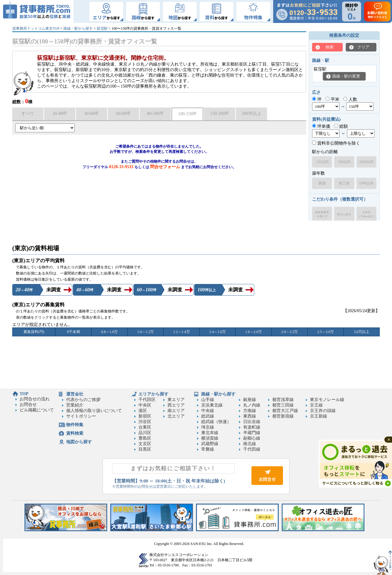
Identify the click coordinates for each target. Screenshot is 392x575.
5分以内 (344, 162)
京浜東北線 (212, 405)
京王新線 (318, 416)
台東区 (145, 427)
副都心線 (252, 438)
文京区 (145, 444)
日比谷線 (252, 422)
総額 (341, 126)
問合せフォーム (165, 167)
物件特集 (75, 425)
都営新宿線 (283, 416)
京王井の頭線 (323, 411)
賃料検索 (75, 433)
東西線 (250, 416)
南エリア (176, 411)
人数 (350, 99)
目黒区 (145, 449)
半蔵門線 (252, 433)
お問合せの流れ (35, 399)
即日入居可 (344, 214)
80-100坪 (155, 113)
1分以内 (322, 162)
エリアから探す (153, 394)
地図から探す (79, 442)
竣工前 (344, 183)
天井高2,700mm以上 (366, 214)
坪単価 (321, 126)
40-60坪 (92, 113)
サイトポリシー (81, 416)
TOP (24, 394)
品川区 (145, 433)
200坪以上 (252, 113)
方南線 (250, 411)
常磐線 (208, 449)
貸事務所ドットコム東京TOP (36, 28)
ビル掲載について (37, 410)
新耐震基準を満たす (322, 214)
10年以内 (366, 183)
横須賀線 (210, 438)
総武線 (208, 416)
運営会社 (75, 394)
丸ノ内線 (252, 405)
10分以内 (366, 162)
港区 (143, 411)
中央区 (145, 405)
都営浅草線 (283, 400)
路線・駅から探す (78, 28)
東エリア (176, 400)
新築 (322, 183)
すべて (28, 113)
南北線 (250, 444)
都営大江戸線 (285, 411)
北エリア (176, 416)
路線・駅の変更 (346, 76)
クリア (363, 47)
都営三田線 (283, 405)
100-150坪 (188, 114)
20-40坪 (60, 113)
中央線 (208, 411)
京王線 (316, 405)
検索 (330, 47)
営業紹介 (75, 405)
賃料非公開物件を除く (336, 143)
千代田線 (252, 449)
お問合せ (28, 405)
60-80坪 (124, 113)
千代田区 (147, 400)
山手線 (208, 400)
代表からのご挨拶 (83, 400)
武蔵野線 (210, 444)
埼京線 (208, 427)
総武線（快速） (216, 422)
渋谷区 (145, 422)
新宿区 (145, 416)
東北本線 (210, 433)
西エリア (176, 405)
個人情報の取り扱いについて (94, 411)
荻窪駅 (102, 28)
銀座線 (250, 400)
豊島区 (145, 438)
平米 (332, 99)
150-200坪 (220, 113)
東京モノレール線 (327, 400)
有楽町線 (252, 427)
